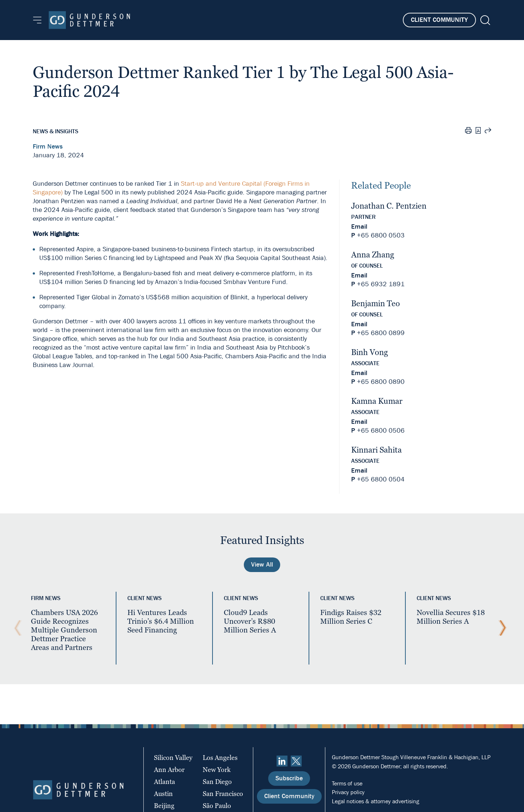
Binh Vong (370, 352)
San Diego (217, 782)
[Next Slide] (501, 628)
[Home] (89, 20)
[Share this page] (488, 131)
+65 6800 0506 (381, 431)
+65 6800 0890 (381, 382)
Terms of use (347, 783)
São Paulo (217, 806)
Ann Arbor (169, 770)
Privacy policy (348, 792)
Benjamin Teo (376, 303)
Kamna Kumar (377, 401)
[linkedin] (282, 761)
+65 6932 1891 (381, 284)
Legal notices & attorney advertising (376, 801)
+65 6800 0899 (381, 333)
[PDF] (478, 131)
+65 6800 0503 (381, 235)
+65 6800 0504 (381, 479)
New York (217, 770)
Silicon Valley (173, 758)
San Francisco (223, 794)
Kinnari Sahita (376, 450)
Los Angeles (220, 758)
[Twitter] (296, 761)
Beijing (164, 806)
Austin (163, 794)
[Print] (468, 131)
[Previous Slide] (16, 628)
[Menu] (37, 20)
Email (359, 227)
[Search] (485, 20)
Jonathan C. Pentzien (389, 206)
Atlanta (164, 782)
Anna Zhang (373, 255)
